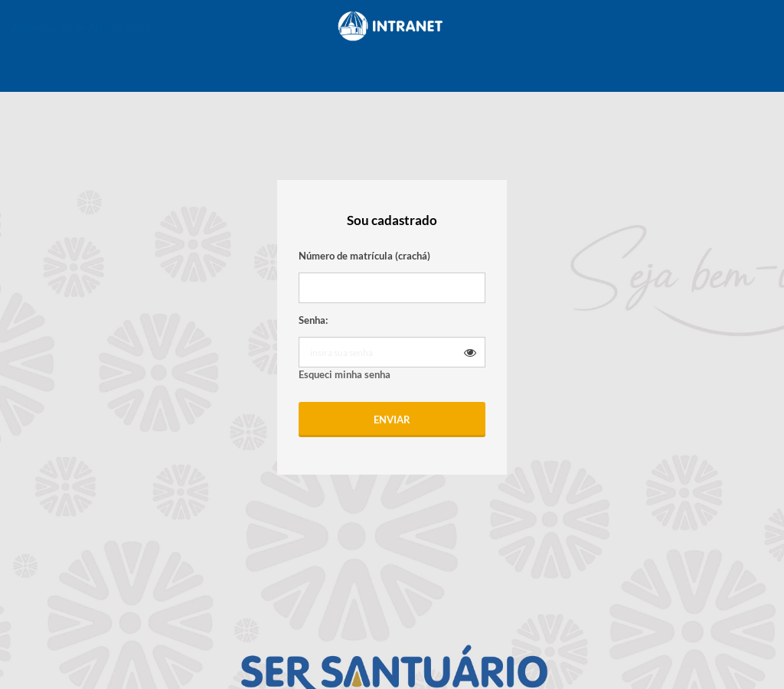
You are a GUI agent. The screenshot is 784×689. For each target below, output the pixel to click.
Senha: (313, 320)
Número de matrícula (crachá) (364, 256)
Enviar (392, 420)
